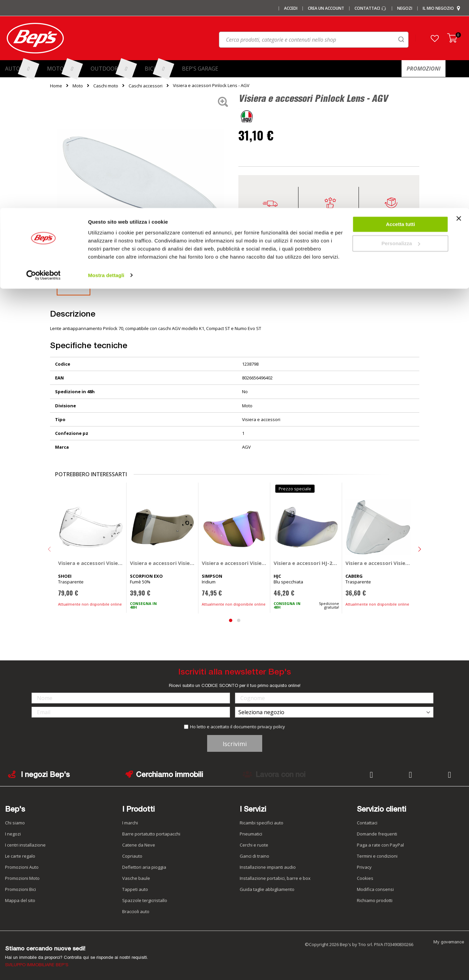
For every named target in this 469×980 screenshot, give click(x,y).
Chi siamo (15, 823)
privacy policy (271, 727)
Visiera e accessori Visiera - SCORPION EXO (163, 563)
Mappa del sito (20, 900)
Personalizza (401, 35)
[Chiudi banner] (459, 13)
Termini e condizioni (377, 856)
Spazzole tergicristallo (145, 900)
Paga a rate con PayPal (380, 845)
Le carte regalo (20, 856)
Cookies (365, 878)
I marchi (130, 823)
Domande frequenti (377, 834)
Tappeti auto (135, 889)
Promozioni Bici (20, 889)
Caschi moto (106, 86)
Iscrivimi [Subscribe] (235, 744)
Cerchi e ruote (254, 845)
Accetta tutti (401, 16)
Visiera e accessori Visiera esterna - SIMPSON (234, 563)
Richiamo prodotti (375, 900)
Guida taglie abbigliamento (267, 889)
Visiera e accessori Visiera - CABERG (378, 563)
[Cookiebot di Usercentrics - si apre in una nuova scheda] (43, 67)
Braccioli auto (136, 911)
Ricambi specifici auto (262, 823)
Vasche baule (136, 878)
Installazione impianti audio (268, 867)
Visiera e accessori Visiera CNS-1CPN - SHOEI (91, 563)
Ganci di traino (254, 856)
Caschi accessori (146, 86)
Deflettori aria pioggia (144, 867)
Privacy (364, 867)
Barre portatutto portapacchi (151, 834)
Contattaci (367, 823)
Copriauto (132, 856)
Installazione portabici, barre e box (275, 878)
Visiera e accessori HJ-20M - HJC (306, 563)
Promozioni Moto (22, 878)
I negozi (13, 834)
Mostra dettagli (106, 67)
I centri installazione (25, 845)
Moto (78, 86)
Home (56, 86)
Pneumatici (251, 834)
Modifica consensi (375, 889)
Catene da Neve (139, 845)
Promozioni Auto (22, 867)
